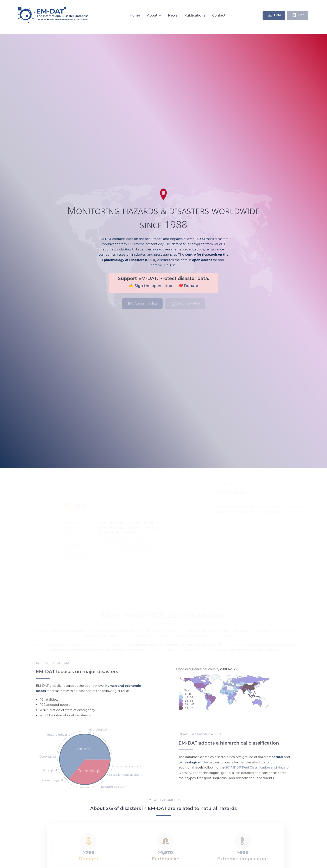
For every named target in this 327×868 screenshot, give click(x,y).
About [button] (153, 16)
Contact (219, 16)
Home (135, 16)
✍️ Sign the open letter (151, 286)
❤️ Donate (188, 286)
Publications (195, 16)
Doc (298, 16)
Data (274, 16)
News (173, 16)
